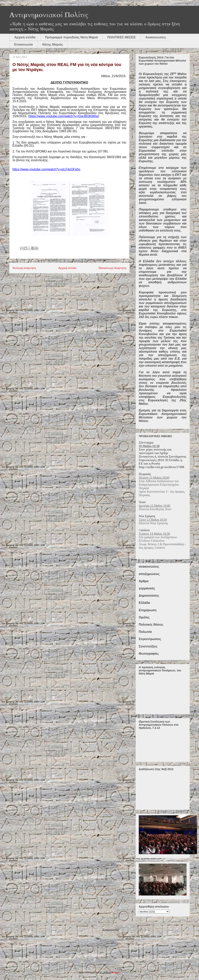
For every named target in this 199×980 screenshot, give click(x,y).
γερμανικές (147, 588)
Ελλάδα (144, 603)
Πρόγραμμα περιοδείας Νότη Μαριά (72, 37)
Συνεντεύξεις (148, 646)
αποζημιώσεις (149, 574)
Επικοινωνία (24, 44)
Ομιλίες (144, 617)
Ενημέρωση (148, 610)
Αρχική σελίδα (25, 37)
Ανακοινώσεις (156, 37)
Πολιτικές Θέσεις (151, 625)
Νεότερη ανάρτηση (24, 268)
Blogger (116, 972)
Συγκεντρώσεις (150, 639)
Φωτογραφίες (149, 654)
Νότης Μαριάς (53, 44)
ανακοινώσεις (149, 567)
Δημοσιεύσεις (149, 596)
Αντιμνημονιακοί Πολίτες (49, 15)
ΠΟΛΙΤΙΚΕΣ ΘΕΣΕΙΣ (122, 37)
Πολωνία (145, 632)
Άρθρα (144, 581)
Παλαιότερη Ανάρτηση (112, 268)
